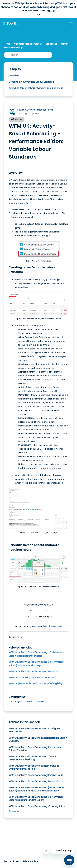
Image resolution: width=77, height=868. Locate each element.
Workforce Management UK (28, 44)
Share (17, 119)
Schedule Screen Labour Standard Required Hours (36, 88)
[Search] (28, 55)
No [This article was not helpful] (47, 610)
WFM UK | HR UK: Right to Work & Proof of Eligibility (35, 683)
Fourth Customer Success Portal (35, 110)
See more (14, 811)
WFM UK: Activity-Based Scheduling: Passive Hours (36, 775)
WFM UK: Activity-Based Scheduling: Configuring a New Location (36, 730)
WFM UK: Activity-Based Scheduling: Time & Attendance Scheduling (33, 758)
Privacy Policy (30, 861)
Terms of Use (11, 861)
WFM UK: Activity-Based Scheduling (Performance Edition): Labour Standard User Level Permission (36, 789)
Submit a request (52, 626)
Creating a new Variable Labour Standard (31, 82)
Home (7, 44)
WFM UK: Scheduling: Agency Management (32, 678)
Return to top (18, 637)
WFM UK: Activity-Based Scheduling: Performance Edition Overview (36, 749)
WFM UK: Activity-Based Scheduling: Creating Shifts (37, 806)
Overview (14, 76)
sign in (20, 701)
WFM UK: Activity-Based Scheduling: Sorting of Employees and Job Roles (34, 767)
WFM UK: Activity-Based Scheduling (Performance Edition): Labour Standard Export (36, 798)
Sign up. (51, 11)
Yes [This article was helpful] (30, 610)
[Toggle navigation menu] (71, 23)
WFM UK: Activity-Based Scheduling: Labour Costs (36, 671)
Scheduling (51, 44)
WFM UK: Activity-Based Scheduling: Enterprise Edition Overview (38, 739)
